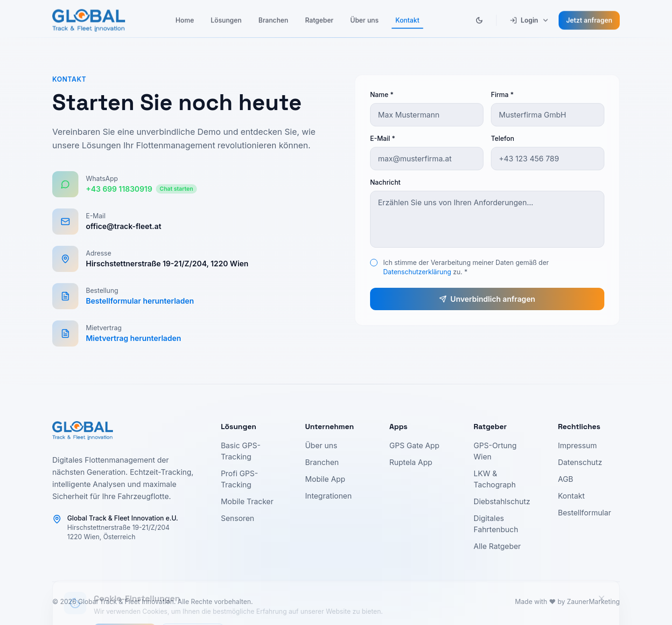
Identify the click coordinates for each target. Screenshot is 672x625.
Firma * (502, 94)
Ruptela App (411, 462)
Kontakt (571, 496)
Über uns (321, 445)
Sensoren (238, 518)
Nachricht (385, 182)
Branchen (322, 462)
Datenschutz (580, 462)
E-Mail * (383, 138)
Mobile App (325, 479)
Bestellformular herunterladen (140, 301)
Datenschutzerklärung (417, 272)
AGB (565, 479)
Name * (382, 94)
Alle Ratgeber (497, 546)
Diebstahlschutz (502, 501)
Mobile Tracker (247, 501)
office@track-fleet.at (124, 226)
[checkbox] (374, 263)
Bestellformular (584, 513)
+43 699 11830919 (141, 189)
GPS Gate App (414, 445)
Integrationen (329, 496)
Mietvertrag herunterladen (133, 338)
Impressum (577, 445)
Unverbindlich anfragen (487, 299)
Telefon (503, 138)
